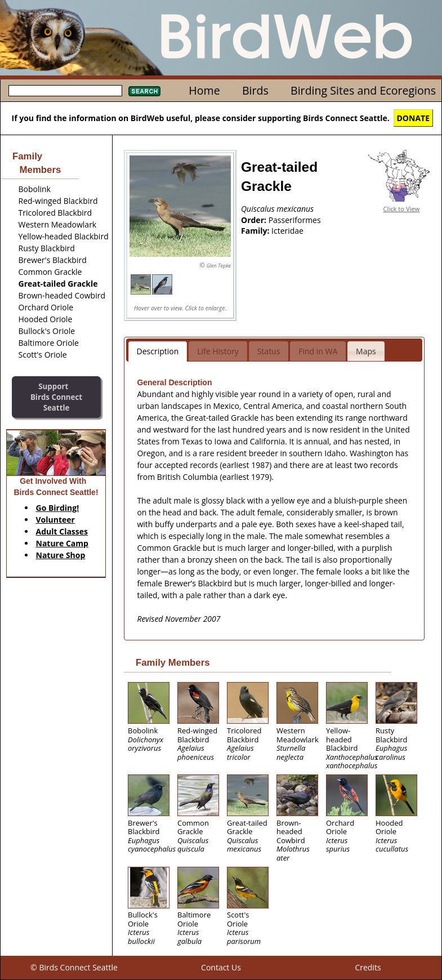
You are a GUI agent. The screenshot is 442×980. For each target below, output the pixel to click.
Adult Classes (62, 531)
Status (269, 351)
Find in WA (318, 351)
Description (158, 351)
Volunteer (55, 520)
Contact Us (221, 967)
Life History (218, 351)
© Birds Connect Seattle (74, 967)
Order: (255, 220)
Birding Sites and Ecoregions (363, 90)
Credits (368, 967)
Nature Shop (61, 555)
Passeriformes (295, 220)
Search (144, 91)
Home (204, 90)
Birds (255, 90)
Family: (256, 231)
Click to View (402, 209)
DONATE (414, 118)
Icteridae (287, 231)
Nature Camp (62, 543)
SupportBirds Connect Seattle (56, 397)
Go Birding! (58, 508)
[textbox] (65, 91)
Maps (366, 351)
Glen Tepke (219, 266)
